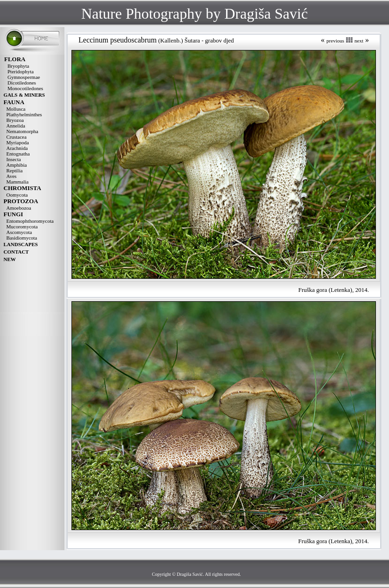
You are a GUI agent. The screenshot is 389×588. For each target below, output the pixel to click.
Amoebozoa (19, 208)
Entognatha (18, 154)
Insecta (14, 159)
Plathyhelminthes (24, 114)
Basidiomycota (22, 238)
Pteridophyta (21, 71)
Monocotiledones (25, 88)
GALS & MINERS (25, 95)
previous (335, 41)
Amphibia (17, 165)
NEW (10, 259)
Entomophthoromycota (30, 221)
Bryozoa (15, 120)
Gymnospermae (24, 77)
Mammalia (18, 182)
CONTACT (16, 252)
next (359, 41)
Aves (12, 176)
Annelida (16, 126)
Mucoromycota (22, 227)
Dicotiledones (22, 83)
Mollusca (16, 109)
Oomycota (17, 195)
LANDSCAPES (21, 244)
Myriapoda (18, 142)
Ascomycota (19, 232)
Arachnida (17, 148)
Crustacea (17, 137)
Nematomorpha (22, 131)
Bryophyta (18, 66)
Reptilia (15, 170)
